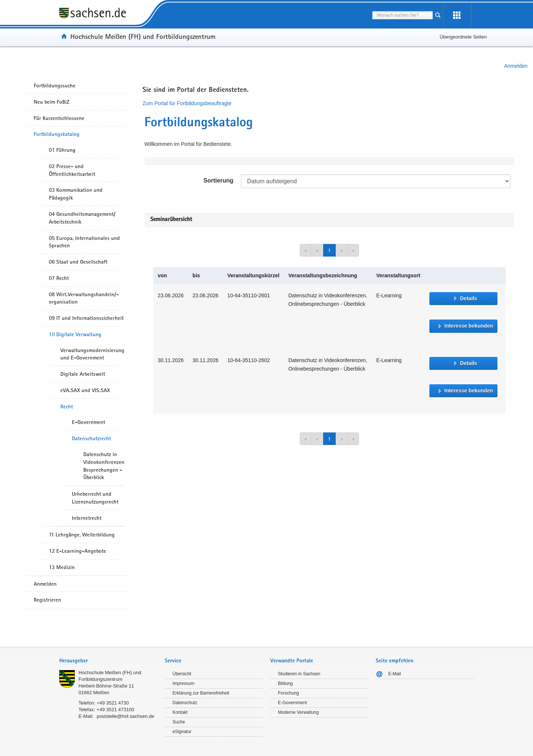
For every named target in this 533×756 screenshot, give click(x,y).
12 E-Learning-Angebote (78, 551)
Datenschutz (185, 703)
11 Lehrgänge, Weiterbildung (82, 535)
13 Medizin (62, 567)
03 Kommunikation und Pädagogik (76, 194)
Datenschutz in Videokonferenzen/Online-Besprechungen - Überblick (104, 466)
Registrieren (47, 600)
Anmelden (516, 66)
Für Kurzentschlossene (59, 118)
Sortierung (219, 180)
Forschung (289, 693)
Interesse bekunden (469, 326)
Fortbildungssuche (55, 86)
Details (469, 298)
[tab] (108, 661)
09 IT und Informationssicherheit (86, 318)
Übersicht (182, 674)
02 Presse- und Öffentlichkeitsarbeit (72, 170)
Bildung (285, 683)
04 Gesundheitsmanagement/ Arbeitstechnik (82, 218)
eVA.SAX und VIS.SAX (85, 390)
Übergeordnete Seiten (463, 37)
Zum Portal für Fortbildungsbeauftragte (187, 103)
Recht (67, 407)
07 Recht (59, 278)
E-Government (88, 422)
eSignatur (182, 732)
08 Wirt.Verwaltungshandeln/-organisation (84, 298)
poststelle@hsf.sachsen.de (125, 716)
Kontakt (180, 712)
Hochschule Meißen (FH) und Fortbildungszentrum (143, 36)
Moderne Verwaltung (298, 712)
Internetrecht (87, 518)
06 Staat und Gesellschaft (78, 262)
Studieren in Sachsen (299, 674)
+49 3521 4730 (113, 703)
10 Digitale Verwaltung (75, 334)
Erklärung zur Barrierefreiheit (201, 693)
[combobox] (403, 15)
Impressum (183, 683)
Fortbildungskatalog (57, 134)
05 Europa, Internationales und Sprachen (84, 242)
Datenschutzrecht (91, 438)
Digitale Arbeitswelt (83, 374)
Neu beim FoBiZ (52, 102)
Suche (179, 722)
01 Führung (62, 150)
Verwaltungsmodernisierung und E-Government (92, 354)
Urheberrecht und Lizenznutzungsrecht (95, 498)
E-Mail (395, 674)
